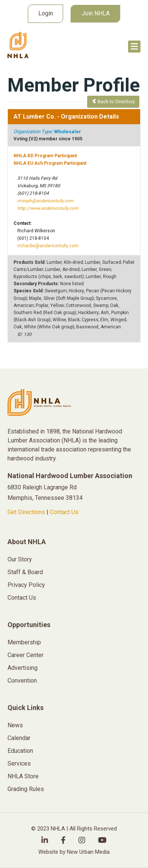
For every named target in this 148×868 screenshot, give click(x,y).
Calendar (19, 738)
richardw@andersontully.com (48, 246)
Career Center (26, 655)
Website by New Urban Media (74, 852)
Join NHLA (96, 13)
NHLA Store (23, 776)
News (15, 725)
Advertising (23, 668)
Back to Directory (113, 102)
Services (19, 763)
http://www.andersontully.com (48, 208)
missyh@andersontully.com (45, 201)
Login (46, 13)
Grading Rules (26, 789)
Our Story (20, 559)
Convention (22, 681)
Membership (24, 642)
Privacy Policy (26, 585)
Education (20, 751)
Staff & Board (25, 572)
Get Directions (26, 512)
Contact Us (64, 512)
